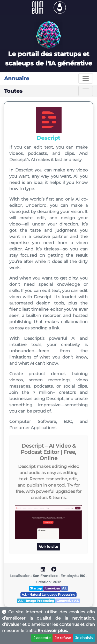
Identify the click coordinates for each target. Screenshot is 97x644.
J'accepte (42, 638)
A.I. (65, 588)
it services (52, 588)
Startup (36, 588)
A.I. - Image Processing (36, 601)
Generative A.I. (68, 601)
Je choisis (84, 638)
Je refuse (63, 638)
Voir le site (48, 547)
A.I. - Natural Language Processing (48, 595)
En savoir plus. (53, 631)
